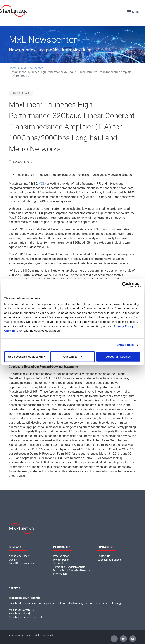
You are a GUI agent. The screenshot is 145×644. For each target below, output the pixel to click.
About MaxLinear (19, 556)
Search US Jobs (20, 613)
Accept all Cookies (118, 356)
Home (13, 68)
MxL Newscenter (32, 68)
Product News (61, 556)
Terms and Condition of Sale (69, 567)
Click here (11, 330)
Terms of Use (61, 563)
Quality (13, 560)
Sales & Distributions (109, 560)
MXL (42, 183)
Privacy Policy (124, 326)
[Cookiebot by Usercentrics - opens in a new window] (125, 285)
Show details (125, 345)
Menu (133, 11)
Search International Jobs (25, 617)
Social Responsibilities (21, 563)
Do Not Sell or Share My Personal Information (72, 572)
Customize (73, 356)
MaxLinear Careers (21, 610)
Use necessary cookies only (27, 356)
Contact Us (104, 556)
